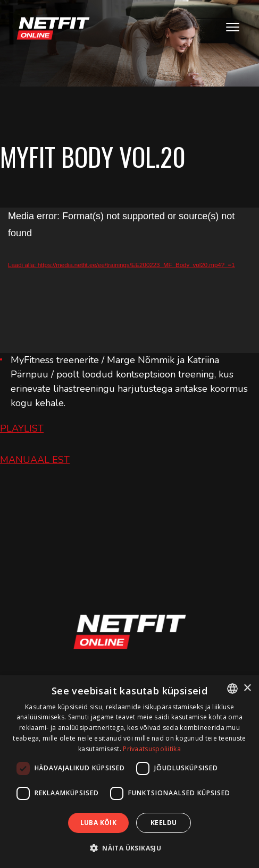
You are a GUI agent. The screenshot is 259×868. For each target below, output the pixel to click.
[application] (129, 280)
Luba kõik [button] (99, 823)
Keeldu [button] (164, 823)
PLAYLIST (22, 428)
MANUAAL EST (35, 460)
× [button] (247, 688)
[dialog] (129, 772)
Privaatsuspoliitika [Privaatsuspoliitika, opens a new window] (152, 749)
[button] (129, 848)
